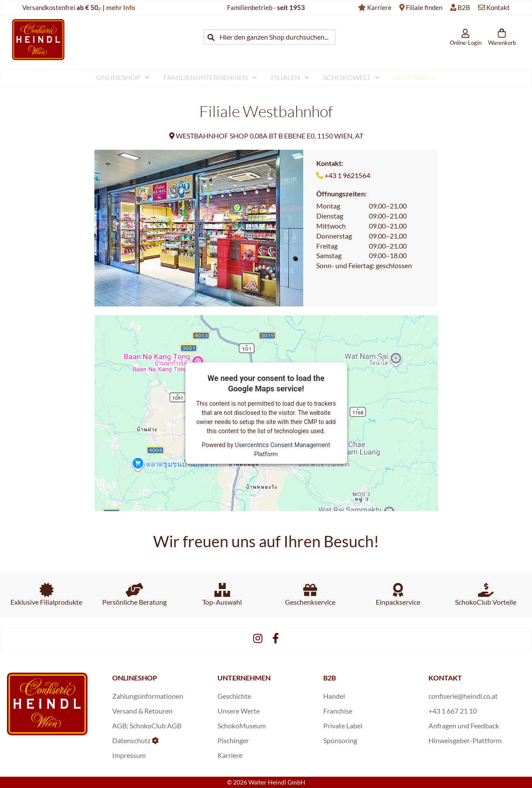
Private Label (343, 726)
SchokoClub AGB (156, 726)
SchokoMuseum (242, 726)
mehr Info (121, 7)
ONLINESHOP (135, 678)
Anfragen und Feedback (464, 726)
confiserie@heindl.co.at (463, 696)
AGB (119, 726)
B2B (464, 7)
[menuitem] (123, 78)
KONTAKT (445, 678)
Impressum (129, 755)
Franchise (338, 711)
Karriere (379, 7)
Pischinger (233, 740)
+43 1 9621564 (347, 175)
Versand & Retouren (142, 711)
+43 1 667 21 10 (453, 711)
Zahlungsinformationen (148, 696)
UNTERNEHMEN (244, 678)
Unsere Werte (239, 711)
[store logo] (38, 39)
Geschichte (234, 696)
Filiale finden (424, 7)
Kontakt (498, 7)
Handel (334, 696)
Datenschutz (131, 740)
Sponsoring (340, 740)
